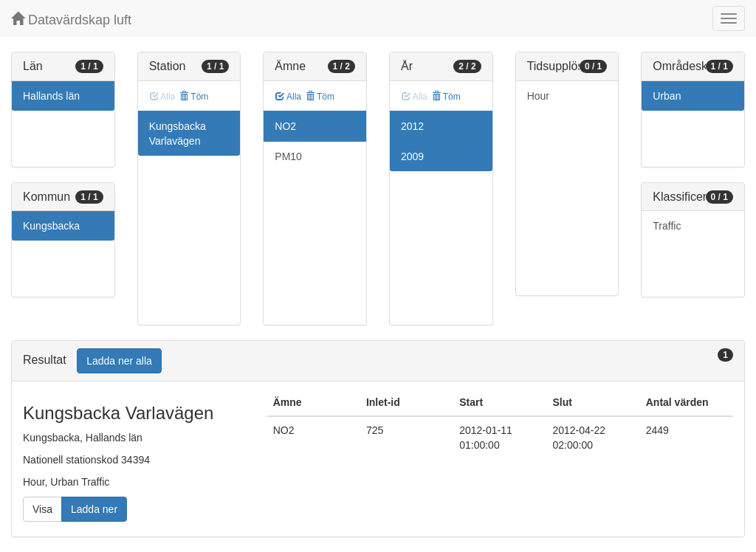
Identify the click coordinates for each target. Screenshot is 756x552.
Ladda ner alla (119, 361)
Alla (288, 97)
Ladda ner (94, 509)
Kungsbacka (51, 226)
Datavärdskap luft (71, 20)
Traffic (667, 226)
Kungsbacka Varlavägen (178, 134)
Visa (42, 509)
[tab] (378, 361)
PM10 (288, 156)
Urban (667, 96)
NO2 (285, 126)
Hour (538, 96)
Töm (194, 97)
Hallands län (51, 96)
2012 (412, 126)
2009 (412, 156)
